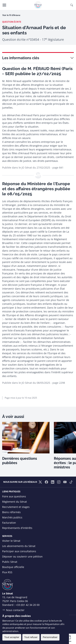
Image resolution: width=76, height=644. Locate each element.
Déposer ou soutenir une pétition (22, 556)
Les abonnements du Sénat (19, 546)
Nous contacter (15, 610)
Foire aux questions (14, 496)
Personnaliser (50, 637)
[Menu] (4, 5)
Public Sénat (10, 562)
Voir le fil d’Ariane (11, 15)
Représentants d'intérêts (17, 528)
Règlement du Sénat (15, 502)
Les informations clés (21, 58)
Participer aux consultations (19, 551)
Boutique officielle (13, 567)
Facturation (9, 523)
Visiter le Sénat (11, 541)
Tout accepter (12, 637)
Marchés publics (12, 517)
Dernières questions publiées (20, 461)
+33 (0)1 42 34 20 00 (28, 605)
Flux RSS (7, 572)
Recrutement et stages (16, 507)
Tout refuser (31, 637)
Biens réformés (11, 512)
